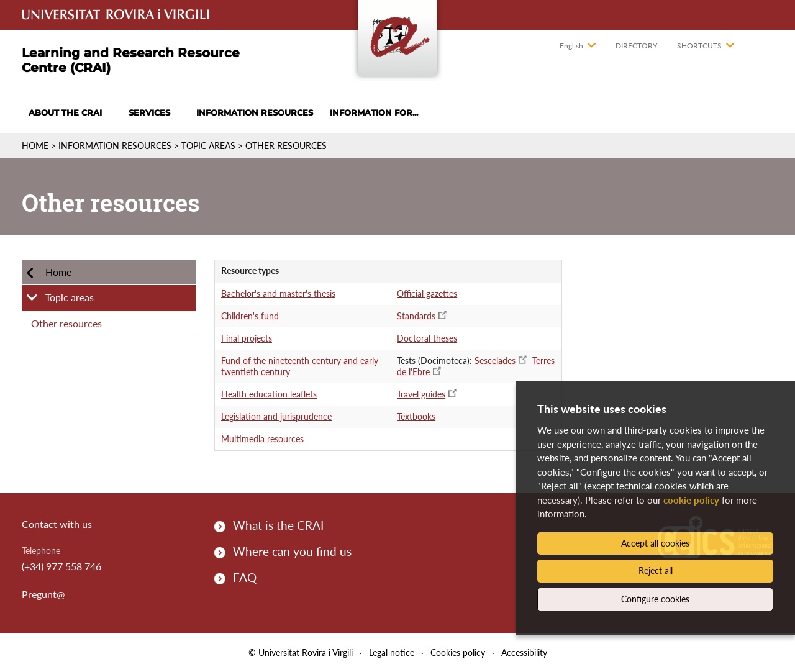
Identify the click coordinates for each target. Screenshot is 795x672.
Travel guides (421, 394)
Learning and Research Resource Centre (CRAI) (131, 60)
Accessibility (524, 652)
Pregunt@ (43, 594)
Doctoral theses (427, 338)
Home (35, 146)
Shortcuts (699, 46)
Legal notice (392, 652)
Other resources (286, 146)
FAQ (245, 577)
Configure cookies (655, 599)
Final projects (247, 338)
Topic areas (208, 146)
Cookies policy (458, 652)
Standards (416, 316)
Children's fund (250, 316)
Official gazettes (427, 293)
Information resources (255, 112)
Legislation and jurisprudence (276, 416)
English (571, 46)
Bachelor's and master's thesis (278, 293)
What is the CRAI (278, 525)
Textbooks (416, 416)
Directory (636, 46)
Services (149, 112)
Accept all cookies (655, 543)
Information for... (374, 112)
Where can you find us (292, 551)
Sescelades (495, 361)
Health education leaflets (269, 394)
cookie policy (691, 500)
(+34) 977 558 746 (61, 566)
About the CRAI (65, 112)
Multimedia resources (262, 439)
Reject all (656, 570)
